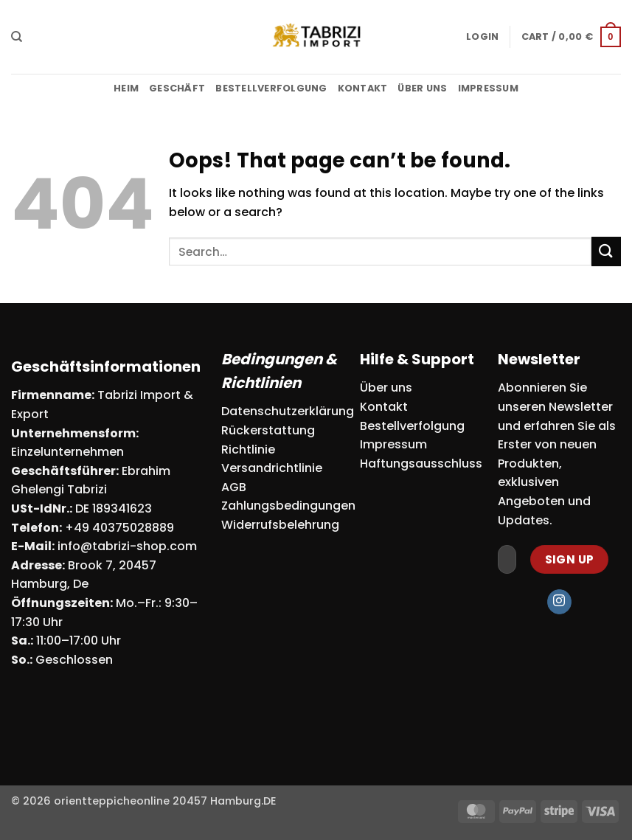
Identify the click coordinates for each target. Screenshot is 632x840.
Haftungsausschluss (421, 464)
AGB (234, 487)
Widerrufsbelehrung (280, 525)
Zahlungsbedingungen (288, 506)
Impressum (488, 88)
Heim (126, 88)
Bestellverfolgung (271, 88)
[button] (482, 37)
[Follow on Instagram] (559, 602)
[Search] (17, 37)
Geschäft (177, 88)
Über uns (422, 88)
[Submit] (606, 251)
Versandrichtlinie (272, 468)
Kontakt (363, 88)
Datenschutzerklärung (288, 411)
